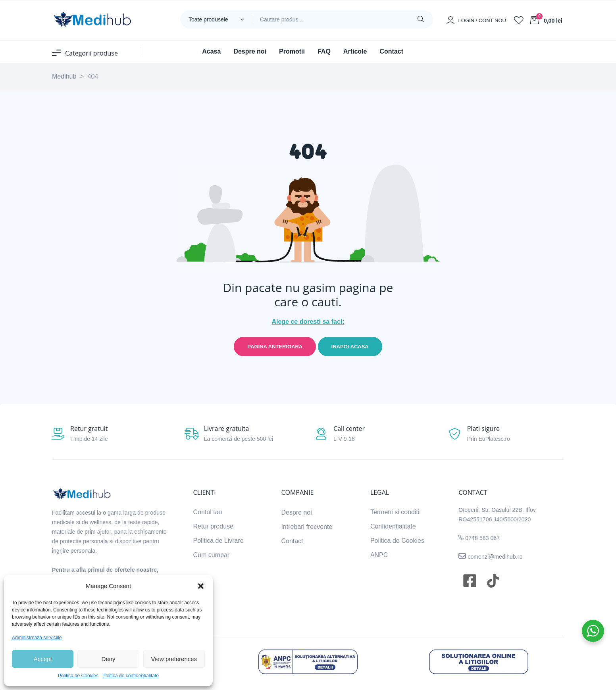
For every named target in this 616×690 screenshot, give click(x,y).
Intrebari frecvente (307, 527)
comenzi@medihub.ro (494, 557)
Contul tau (208, 512)
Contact (292, 541)
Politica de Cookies (78, 676)
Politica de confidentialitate (131, 676)
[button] (201, 586)
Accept (43, 659)
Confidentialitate (393, 526)
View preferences (174, 659)
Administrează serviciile (37, 638)
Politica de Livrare (218, 541)
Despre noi (296, 512)
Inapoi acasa (350, 347)
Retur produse (213, 526)
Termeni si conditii (396, 512)
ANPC (379, 555)
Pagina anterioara (275, 347)
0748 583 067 (482, 538)
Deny (108, 659)
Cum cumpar (212, 555)
